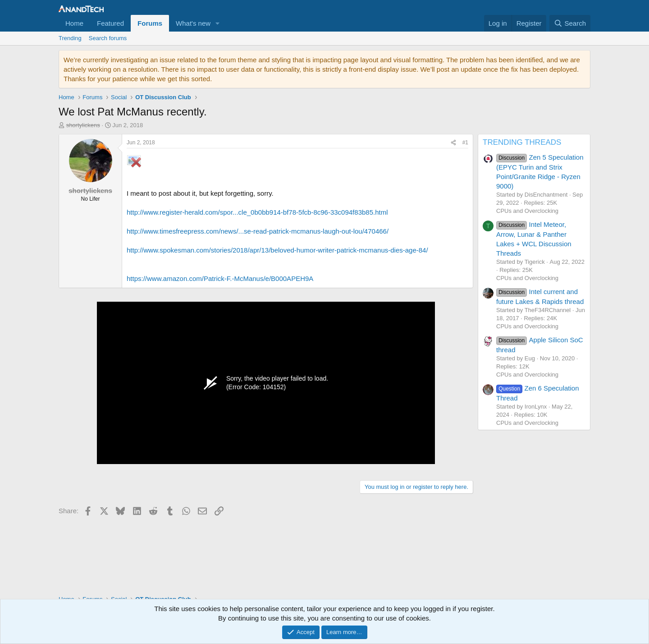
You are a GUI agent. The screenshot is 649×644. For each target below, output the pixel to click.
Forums (150, 23)
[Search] (570, 23)
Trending (70, 38)
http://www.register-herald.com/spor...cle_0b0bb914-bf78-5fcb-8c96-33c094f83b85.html (257, 212)
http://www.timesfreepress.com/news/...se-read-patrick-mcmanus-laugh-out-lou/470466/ (258, 231)
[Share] (453, 143)
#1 (465, 143)
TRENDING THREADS (522, 142)
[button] (218, 23)
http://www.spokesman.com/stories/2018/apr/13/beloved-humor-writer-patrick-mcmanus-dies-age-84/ (277, 250)
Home (74, 23)
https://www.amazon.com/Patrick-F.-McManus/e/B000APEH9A (220, 278)
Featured (110, 23)
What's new (193, 23)
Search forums (108, 38)
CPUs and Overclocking (527, 211)
